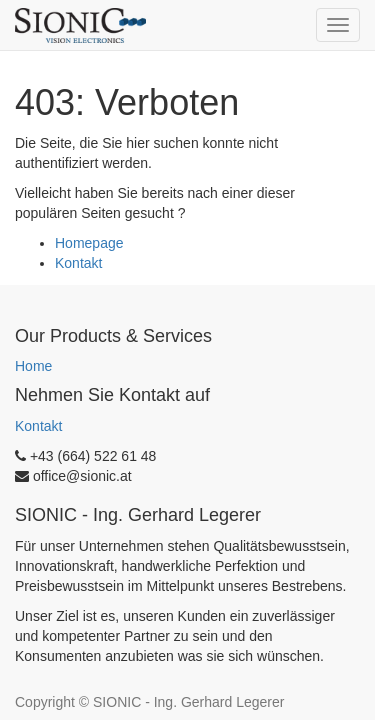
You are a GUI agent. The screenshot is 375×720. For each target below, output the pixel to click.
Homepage (89, 243)
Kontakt (78, 263)
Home (33, 366)
